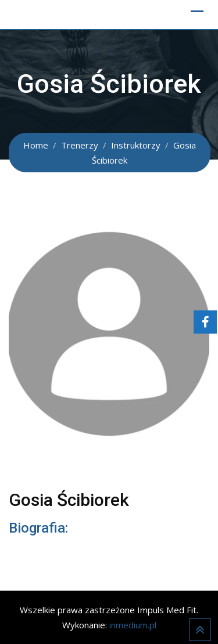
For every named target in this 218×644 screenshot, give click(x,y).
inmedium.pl (133, 625)
